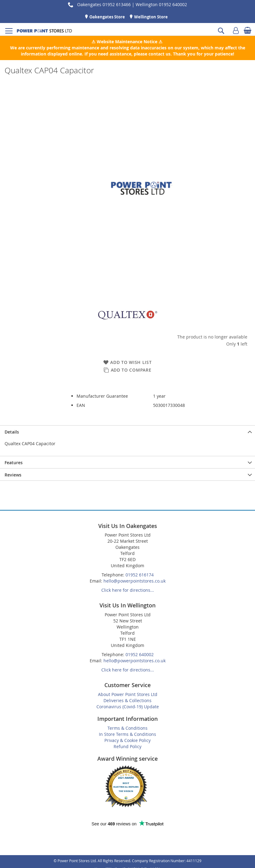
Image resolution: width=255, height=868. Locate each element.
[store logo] (44, 31)
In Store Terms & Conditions (127, 734)
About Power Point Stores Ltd (128, 694)
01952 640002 (140, 654)
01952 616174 (140, 575)
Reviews (13, 475)
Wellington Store (150, 17)
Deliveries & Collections (127, 700)
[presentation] (127, 431)
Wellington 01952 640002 (161, 4)
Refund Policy (127, 746)
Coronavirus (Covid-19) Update (128, 707)
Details (12, 432)
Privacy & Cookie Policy (127, 740)
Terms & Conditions (127, 728)
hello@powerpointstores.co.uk (135, 581)
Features (14, 463)
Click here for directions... (128, 590)
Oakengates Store (107, 17)
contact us (159, 54)
